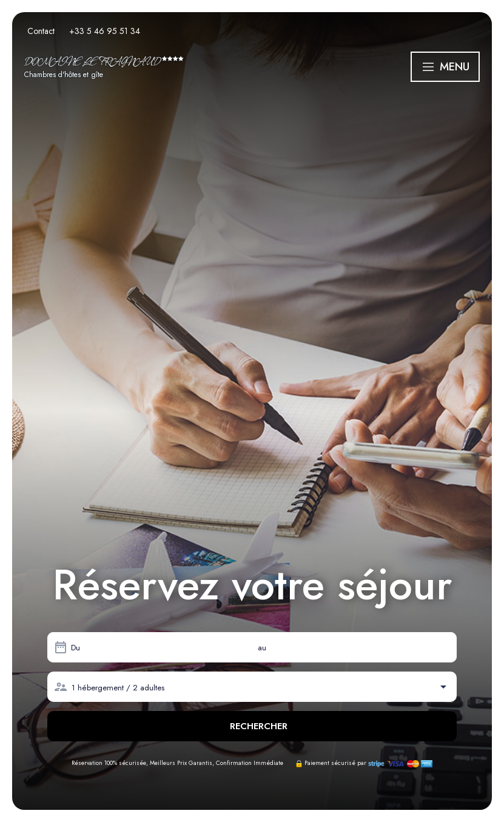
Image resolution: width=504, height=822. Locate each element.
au (262, 648)
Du (76, 648)
